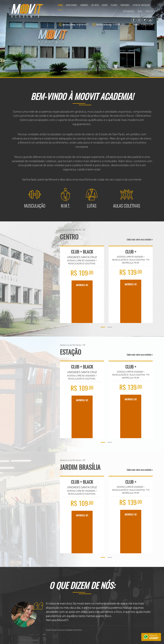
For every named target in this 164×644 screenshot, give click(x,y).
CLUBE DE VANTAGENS (141, 5)
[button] (79, 74)
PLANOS (114, 5)
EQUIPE (105, 5)
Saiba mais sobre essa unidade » (140, 240)
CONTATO (149, 12)
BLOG (140, 12)
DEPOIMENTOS (129, 12)
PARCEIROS (125, 5)
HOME (60, 5)
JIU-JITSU (95, 5)
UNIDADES (84, 5)
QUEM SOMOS (71, 5)
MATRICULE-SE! (82, 285)
